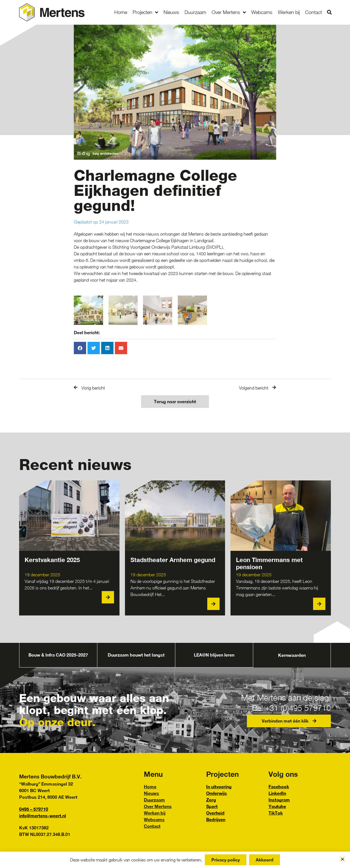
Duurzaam (195, 12)
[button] (329, 12)
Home (121, 12)
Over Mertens (229, 12)
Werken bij (289, 12)
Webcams (262, 12)
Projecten (145, 12)
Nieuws (171, 12)
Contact (313, 12)
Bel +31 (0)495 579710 (289, 708)
